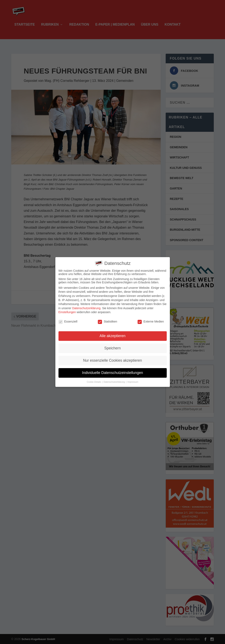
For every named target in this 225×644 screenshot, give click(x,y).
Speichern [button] (112, 346)
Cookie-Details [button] (94, 380)
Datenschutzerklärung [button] (115, 380)
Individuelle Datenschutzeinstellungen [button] (112, 370)
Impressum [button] (133, 380)
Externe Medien (151, 319)
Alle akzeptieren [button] (112, 334)
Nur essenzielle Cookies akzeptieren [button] (112, 358)
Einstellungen (67, 310)
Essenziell (68, 319)
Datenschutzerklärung (86, 306)
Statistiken (108, 319)
